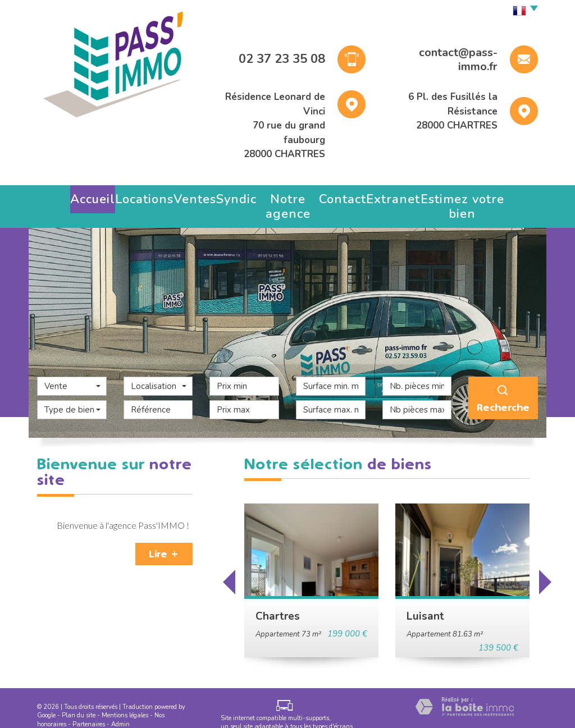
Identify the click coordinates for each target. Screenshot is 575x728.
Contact (348, 196)
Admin (120, 709)
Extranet (399, 196)
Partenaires (89, 709)
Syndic (229, 196)
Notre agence (287, 196)
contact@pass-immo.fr (458, 60)
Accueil (81, 196)
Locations (133, 196)
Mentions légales (125, 700)
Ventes (184, 196)
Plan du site (79, 700)
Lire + (164, 539)
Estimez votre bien (471, 196)
